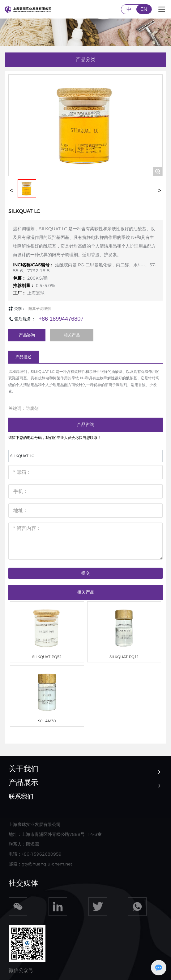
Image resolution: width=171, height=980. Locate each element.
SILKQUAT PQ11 (124, 657)
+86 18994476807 (61, 319)
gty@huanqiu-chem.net (47, 864)
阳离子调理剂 (40, 309)
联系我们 (21, 796)
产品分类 (86, 59)
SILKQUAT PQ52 (47, 657)
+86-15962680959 (42, 854)
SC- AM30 (47, 721)
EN (144, 9)
